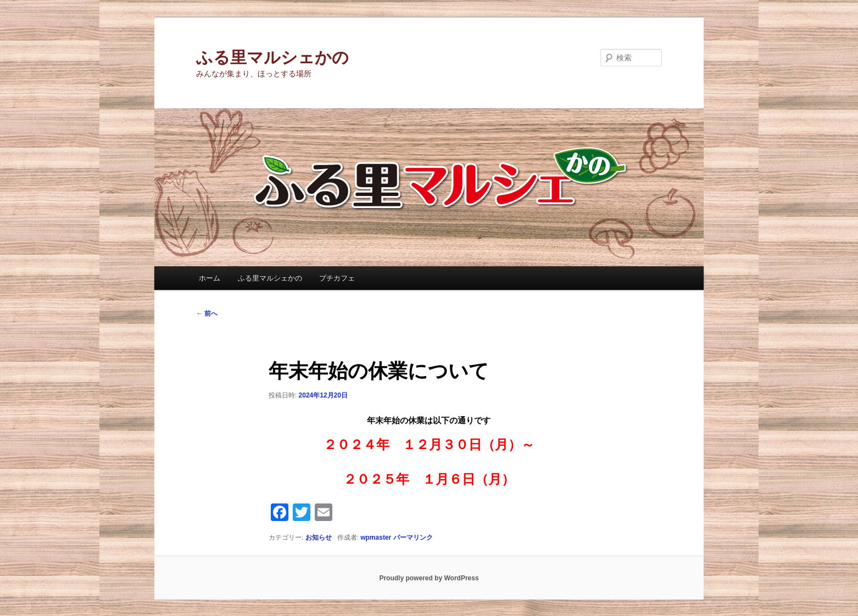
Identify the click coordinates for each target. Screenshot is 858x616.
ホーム (210, 278)
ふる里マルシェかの (272, 57)
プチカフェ (337, 278)
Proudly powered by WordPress (429, 578)
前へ (207, 313)
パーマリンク (413, 537)
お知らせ (319, 537)
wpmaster (376, 537)
